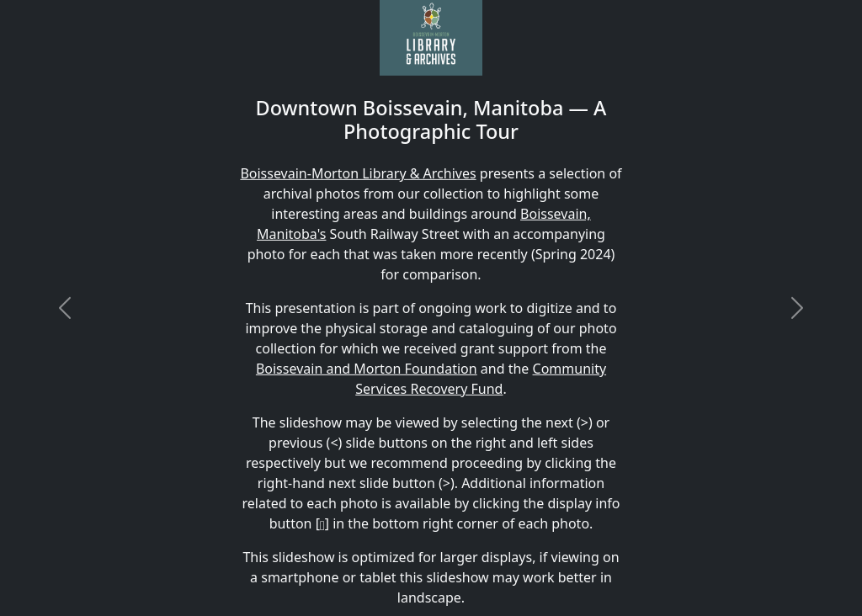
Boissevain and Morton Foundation (367, 369)
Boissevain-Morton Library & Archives (358, 173)
